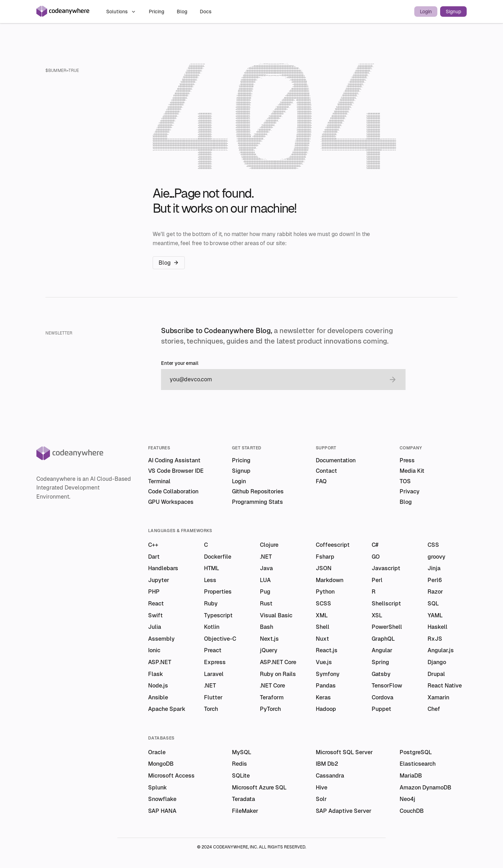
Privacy (410, 491)
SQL (433, 604)
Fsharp (325, 557)
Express (215, 662)
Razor (435, 592)
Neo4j (407, 799)
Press (407, 460)
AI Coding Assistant (174, 460)
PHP (154, 592)
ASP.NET (160, 662)
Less (210, 580)
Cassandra (330, 776)
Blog (183, 12)
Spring (380, 662)
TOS (405, 481)
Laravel (214, 674)
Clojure (269, 545)
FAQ (321, 481)
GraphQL (383, 639)
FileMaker (245, 811)
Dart (154, 557)
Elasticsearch (418, 764)
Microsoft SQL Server (344, 752)
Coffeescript (333, 545)
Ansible (158, 697)
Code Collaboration (173, 491)
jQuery (269, 650)
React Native (445, 686)
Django (437, 662)
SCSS (323, 604)
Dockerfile (218, 557)
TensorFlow (387, 686)
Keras (323, 697)
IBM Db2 (327, 764)
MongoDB (161, 764)
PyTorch (270, 709)
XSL (377, 615)
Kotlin (212, 627)
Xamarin (438, 697)
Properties (218, 592)
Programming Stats (257, 502)
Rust (266, 604)
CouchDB (412, 811)
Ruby (211, 604)
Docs (206, 12)
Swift (155, 615)
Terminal (159, 481)
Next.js (269, 639)
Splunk (158, 788)
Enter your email (180, 363)
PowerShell (387, 627)
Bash (267, 627)
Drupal (436, 674)
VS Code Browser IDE (176, 471)
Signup (453, 12)
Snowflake (162, 799)
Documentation (336, 460)
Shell (323, 627)
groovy (436, 557)
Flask (156, 674)
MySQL (242, 752)
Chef (434, 709)
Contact (326, 471)
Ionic (154, 650)
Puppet (381, 709)
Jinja (434, 568)
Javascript (386, 568)
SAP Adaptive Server (344, 811)
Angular (382, 650)
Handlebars (163, 568)
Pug (265, 592)
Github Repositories (258, 491)
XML (322, 615)
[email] (276, 380)
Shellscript (386, 604)
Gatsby (381, 674)
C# (375, 545)
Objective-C (220, 639)
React (156, 604)
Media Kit (412, 471)
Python (325, 592)
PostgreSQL (416, 752)
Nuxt (322, 639)
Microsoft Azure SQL (259, 788)
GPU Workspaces (171, 502)
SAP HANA (162, 811)
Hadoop (326, 709)
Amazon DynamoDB (425, 788)
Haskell (438, 627)
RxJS (435, 639)
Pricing (157, 12)
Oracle (157, 752)
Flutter (213, 697)
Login (426, 12)
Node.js (158, 686)
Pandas (326, 686)
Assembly (161, 639)
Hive (322, 788)
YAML (435, 615)
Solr (321, 799)
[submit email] (393, 380)
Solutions (121, 12)
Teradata (243, 799)
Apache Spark (167, 709)
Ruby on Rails (278, 674)
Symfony (328, 674)
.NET (266, 557)
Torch (211, 709)
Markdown (330, 580)
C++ (153, 545)
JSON (324, 568)
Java (266, 568)
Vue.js (324, 662)
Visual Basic (276, 615)
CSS (433, 545)
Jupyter (159, 580)
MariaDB (411, 776)
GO (376, 557)
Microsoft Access (171, 776)
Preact (213, 650)
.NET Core (272, 686)
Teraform (272, 697)
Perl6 (435, 580)
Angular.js (441, 650)
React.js (327, 650)
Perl (377, 580)
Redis (239, 764)
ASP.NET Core (278, 662)
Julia (155, 627)
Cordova (382, 697)
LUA (265, 580)
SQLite (241, 776)
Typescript (218, 615)
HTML (212, 568)
